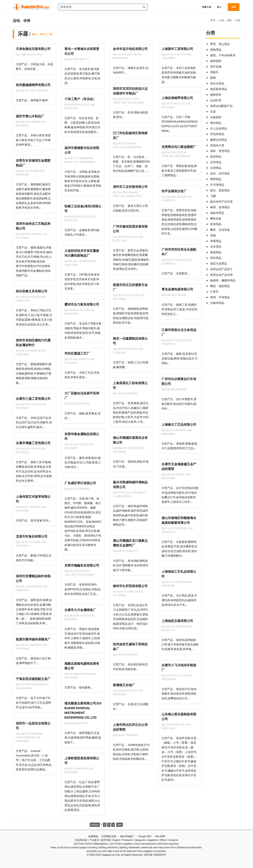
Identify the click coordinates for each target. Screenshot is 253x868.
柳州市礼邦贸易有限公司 (130, 586)
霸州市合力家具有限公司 (82, 304)
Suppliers (153, 840)
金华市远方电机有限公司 (130, 49)
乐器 (238, 20)
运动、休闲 (225, 20)
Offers (163, 840)
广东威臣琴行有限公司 (80, 483)
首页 (213, 20)
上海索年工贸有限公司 (177, 49)
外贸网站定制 (109, 836)
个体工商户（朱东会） (80, 99)
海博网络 (93, 836)
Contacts (173, 840)
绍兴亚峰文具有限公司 (32, 291)
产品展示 (94, 840)
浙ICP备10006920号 (155, 855)
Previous (95, 825)
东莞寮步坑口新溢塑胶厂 (179, 147)
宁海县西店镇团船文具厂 (33, 679)
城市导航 (106, 840)
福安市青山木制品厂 (30, 116)
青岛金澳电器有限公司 (177, 289)
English (116, 840)
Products (127, 840)
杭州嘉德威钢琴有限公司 (33, 85)
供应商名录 (81, 840)
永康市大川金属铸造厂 (80, 610)
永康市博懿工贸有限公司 (33, 443)
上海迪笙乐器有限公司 (177, 621)
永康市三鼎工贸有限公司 (33, 399)
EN (234, 7)
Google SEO (145, 836)
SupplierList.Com (111, 855)
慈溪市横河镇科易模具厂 (33, 639)
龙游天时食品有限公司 (32, 536)
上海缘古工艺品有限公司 (179, 424)
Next (120, 825)
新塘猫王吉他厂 (124, 685)
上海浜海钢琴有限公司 (177, 98)
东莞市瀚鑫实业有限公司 (82, 565)
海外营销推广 (127, 836)
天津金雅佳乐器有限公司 (33, 49)
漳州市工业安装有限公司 (130, 187)
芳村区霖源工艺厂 (77, 354)
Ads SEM (160, 836)
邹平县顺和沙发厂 (174, 191)
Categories (140, 840)
